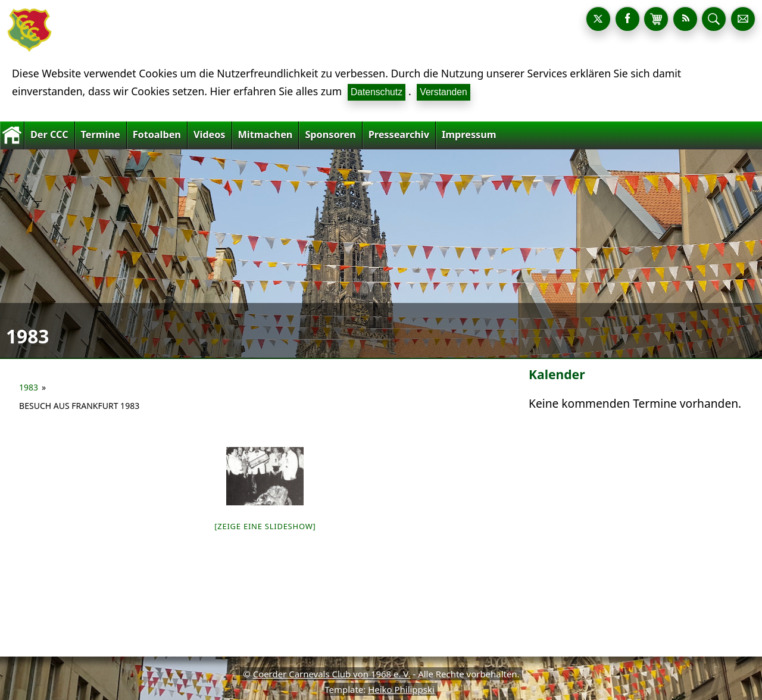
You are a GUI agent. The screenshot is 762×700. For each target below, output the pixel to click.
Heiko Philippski (401, 689)
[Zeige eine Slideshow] (265, 526)
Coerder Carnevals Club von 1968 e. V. (332, 674)
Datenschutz (377, 92)
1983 (29, 387)
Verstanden (443, 92)
